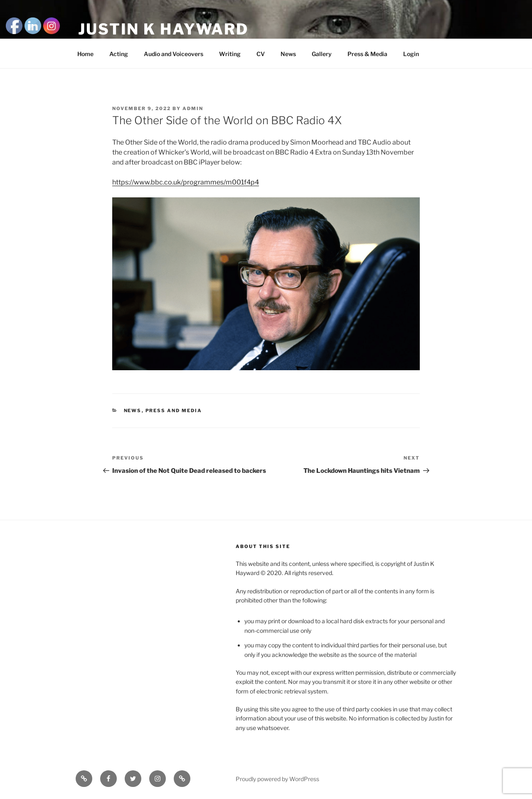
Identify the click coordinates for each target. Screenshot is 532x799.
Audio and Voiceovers (174, 54)
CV (261, 54)
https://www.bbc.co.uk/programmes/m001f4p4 (186, 182)
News (288, 54)
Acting (119, 54)
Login (411, 54)
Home (85, 54)
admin (193, 108)
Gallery (322, 54)
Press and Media (174, 411)
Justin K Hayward (163, 29)
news (133, 411)
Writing (230, 54)
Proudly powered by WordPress (277, 779)
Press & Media (367, 54)
